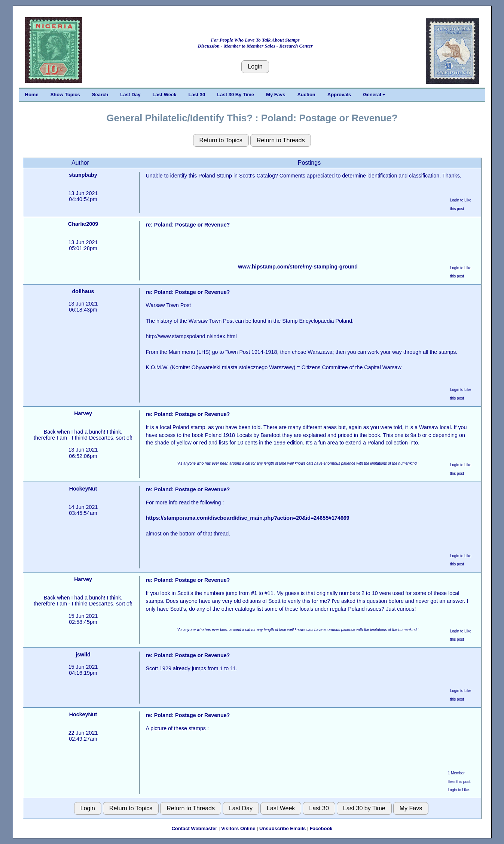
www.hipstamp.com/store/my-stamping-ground (298, 267)
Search (100, 95)
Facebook (321, 828)
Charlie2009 (83, 224)
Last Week (164, 95)
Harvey (83, 413)
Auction (306, 95)
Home (32, 95)
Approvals (339, 95)
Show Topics (65, 95)
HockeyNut (83, 489)
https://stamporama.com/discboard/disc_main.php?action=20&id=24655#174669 (247, 518)
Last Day (130, 95)
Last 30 (197, 95)
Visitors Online (238, 828)
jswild (83, 655)
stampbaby (83, 175)
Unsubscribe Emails (282, 828)
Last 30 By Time (236, 95)
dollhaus (83, 291)
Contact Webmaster (194, 828)
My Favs (276, 95)
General (374, 95)
